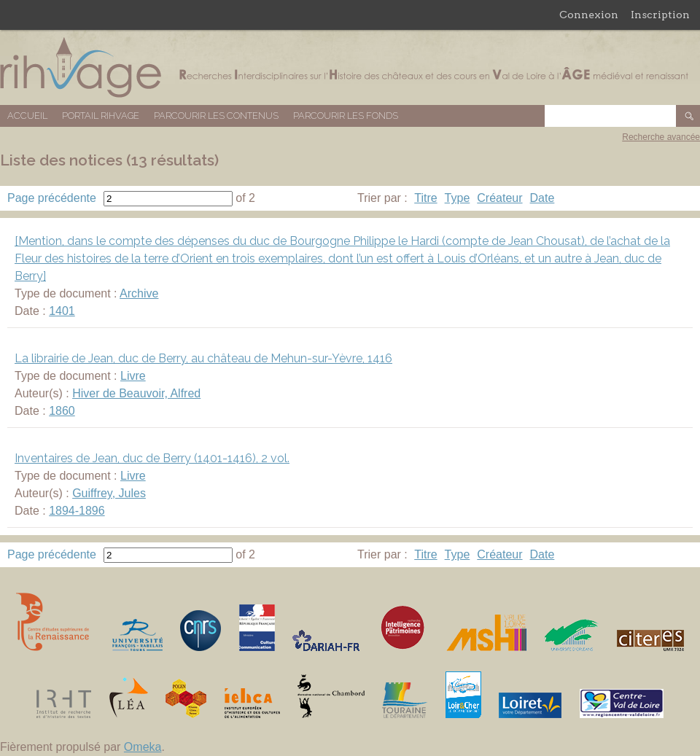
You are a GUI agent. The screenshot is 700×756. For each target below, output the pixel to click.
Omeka (143, 747)
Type (458, 198)
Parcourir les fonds (346, 116)
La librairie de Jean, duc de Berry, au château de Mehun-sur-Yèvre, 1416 (203, 358)
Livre (133, 376)
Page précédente (52, 198)
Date (542, 198)
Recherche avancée (661, 137)
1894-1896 (77, 511)
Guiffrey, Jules (109, 493)
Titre (425, 198)
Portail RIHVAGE (101, 116)
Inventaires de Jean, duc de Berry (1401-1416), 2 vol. (152, 458)
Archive (139, 293)
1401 (62, 311)
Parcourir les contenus (216, 116)
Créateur (499, 198)
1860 (62, 411)
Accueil (27, 116)
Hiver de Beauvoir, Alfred (136, 393)
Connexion (589, 15)
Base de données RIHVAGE (350, 67)
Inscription (660, 15)
